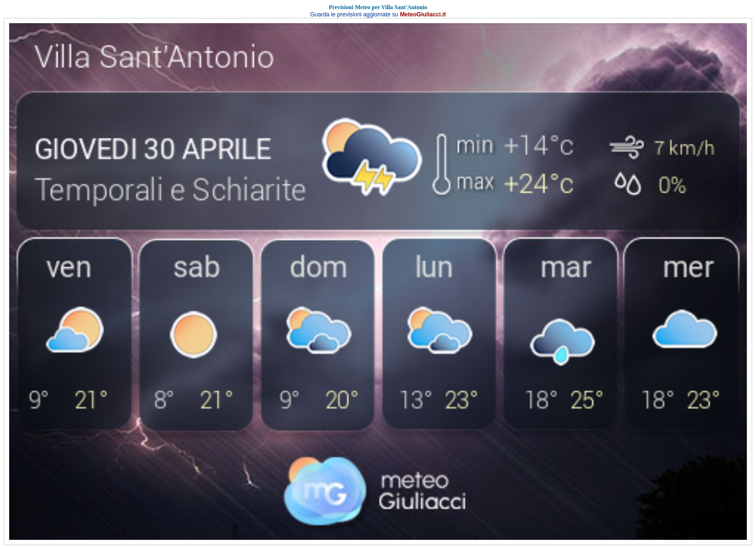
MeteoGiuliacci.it (423, 14)
